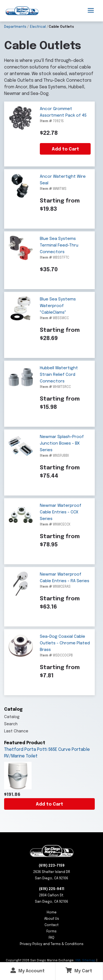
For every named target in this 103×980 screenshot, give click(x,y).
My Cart (79, 971)
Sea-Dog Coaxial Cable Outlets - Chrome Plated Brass (65, 643)
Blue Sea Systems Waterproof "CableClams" (58, 306)
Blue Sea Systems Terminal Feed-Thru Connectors (59, 245)
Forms (51, 932)
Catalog (12, 717)
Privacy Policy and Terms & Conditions (52, 944)
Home (52, 913)
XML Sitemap (85, 960)
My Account (28, 971)
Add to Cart (49, 804)
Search (11, 724)
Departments (15, 27)
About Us (52, 919)
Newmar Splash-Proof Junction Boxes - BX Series (62, 444)
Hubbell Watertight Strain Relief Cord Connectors (59, 375)
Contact (51, 925)
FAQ (51, 938)
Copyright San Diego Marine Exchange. (41, 960)
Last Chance (16, 731)
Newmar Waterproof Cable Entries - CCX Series (61, 512)
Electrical (38, 27)
